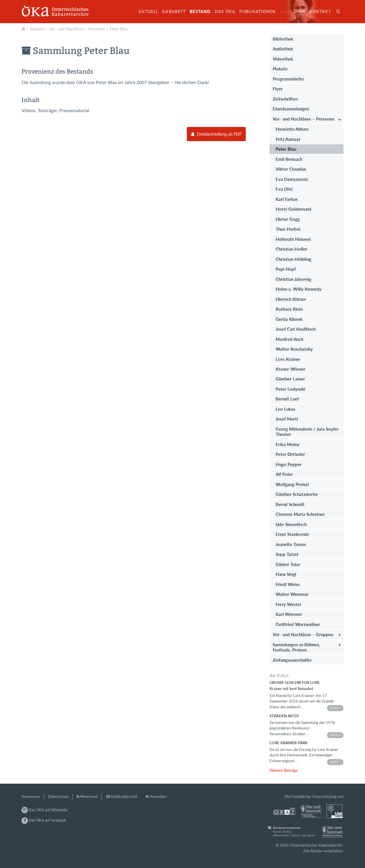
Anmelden (158, 796)
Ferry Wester (289, 604)
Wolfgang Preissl (292, 484)
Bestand (200, 11)
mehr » (336, 708)
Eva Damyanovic (292, 179)
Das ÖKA (225, 11)
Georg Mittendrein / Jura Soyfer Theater (307, 432)
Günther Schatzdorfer (297, 494)
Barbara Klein (289, 309)
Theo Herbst (288, 229)
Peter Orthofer (290, 454)
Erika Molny (288, 444)
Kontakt (320, 11)
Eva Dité (284, 189)
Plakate (280, 69)
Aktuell (148, 11)
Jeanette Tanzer (291, 544)
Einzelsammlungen (291, 109)
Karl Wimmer (289, 614)
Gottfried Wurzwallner (298, 624)
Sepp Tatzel (287, 554)
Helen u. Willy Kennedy (299, 289)
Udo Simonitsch (291, 524)
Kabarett (174, 11)
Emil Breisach (289, 159)
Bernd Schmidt (290, 504)
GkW (299, 11)
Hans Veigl (286, 574)
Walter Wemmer (292, 594)
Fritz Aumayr (288, 139)
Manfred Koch (289, 339)
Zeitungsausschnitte (292, 660)
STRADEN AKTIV (284, 716)
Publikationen (258, 11)
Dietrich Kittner (291, 299)
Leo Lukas (286, 409)
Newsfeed (89, 796)
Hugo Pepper (289, 464)
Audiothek (283, 49)
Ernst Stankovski (292, 534)
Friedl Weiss (288, 584)
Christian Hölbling (293, 259)
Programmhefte (288, 79)
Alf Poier (284, 474)
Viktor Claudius (291, 169)
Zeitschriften (285, 99)
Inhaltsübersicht (124, 796)
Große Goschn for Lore (295, 683)
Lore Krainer (288, 359)
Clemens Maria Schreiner (300, 514)
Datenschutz (58, 796)
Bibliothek (283, 39)
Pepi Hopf (286, 269)
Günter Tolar (288, 564)
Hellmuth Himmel (293, 239)
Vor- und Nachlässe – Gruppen (303, 634)
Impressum (31, 796)
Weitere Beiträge (284, 770)
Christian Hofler (291, 249)
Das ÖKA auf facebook (44, 820)
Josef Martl (287, 419)
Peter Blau (119, 29)
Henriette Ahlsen (292, 129)
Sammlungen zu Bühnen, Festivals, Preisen (296, 647)
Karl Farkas (287, 199)
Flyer (278, 89)
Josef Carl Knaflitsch (296, 329)
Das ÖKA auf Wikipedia (44, 810)
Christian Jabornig (293, 279)
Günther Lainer (290, 379)
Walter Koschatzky (294, 349)
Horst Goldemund (293, 209)
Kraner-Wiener (290, 369)
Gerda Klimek (289, 319)
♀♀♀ (285, 11)
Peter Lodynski (290, 389)
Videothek (283, 59)
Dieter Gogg (288, 219)
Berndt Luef (287, 399)
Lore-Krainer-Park (289, 743)
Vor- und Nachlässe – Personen (77, 29)
